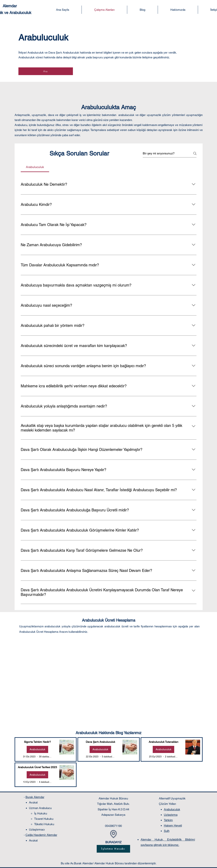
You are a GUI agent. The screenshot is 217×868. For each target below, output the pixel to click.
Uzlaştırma (171, 815)
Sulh (167, 831)
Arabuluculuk (37, 749)
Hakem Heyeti (173, 825)
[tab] (35, 167)
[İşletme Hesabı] (113, 849)
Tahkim (168, 820)
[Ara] (46, 71)
